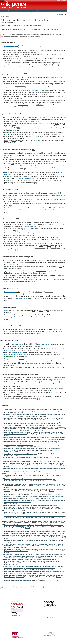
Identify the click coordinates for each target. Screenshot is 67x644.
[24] (16, 250)
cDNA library (25, 56)
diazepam (54, 82)
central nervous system (42, 136)
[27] (36, 277)
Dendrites (7, 233)
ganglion (29, 52)
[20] (60, 193)
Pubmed (21, 412)
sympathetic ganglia (32, 350)
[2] (38, 52)
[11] (41, 122)
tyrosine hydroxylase (22, 65)
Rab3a (6, 311)
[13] (59, 134)
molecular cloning (30, 393)
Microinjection (9, 117)
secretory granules (57, 296)
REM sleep (40, 105)
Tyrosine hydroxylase (11, 46)
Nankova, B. (38, 30)
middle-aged (26, 262)
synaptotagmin (52, 117)
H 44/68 (40, 90)
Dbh (17, 42)
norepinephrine (23, 105)
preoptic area (49, 292)
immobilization (43, 390)
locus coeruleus (40, 248)
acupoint (41, 367)
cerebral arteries (9, 399)
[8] (61, 94)
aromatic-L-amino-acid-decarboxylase (39, 361)
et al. (9, 30)
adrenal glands (56, 248)
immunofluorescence (35, 384)
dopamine (13, 130)
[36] (63, 367)
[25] (17, 265)
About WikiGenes (38, 588)
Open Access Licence (48, 588)
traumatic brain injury (11, 48)
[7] (31, 88)
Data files (7, 208)
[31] (10, 313)
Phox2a (52, 244)
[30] (6, 300)
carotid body (55, 181)
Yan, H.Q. (50, 30)
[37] (20, 386)
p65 (59, 117)
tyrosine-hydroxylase (31, 90)
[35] (12, 365)
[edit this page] (62, 14)
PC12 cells (36, 122)
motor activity (44, 92)
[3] (30, 56)
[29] (23, 294)
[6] (28, 80)
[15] (14, 143)
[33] (42, 334)
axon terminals (27, 235)
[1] (19, 48)
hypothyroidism (54, 63)
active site (37, 204)
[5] (32, 67)
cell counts (45, 208)
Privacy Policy (57, 588)
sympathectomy (32, 399)
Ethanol (7, 267)
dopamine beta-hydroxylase (32, 46)
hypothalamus (38, 292)
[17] (24, 170)
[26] (26, 269)
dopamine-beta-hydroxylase (43, 86)
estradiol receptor (28, 227)
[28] (34, 281)
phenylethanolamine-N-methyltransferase (17, 239)
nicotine (7, 178)
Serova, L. (4, 30)
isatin (55, 84)
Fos (59, 332)
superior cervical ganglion (15, 67)
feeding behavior (56, 96)
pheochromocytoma (11, 56)
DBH (29, 50)
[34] (26, 357)
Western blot (38, 378)
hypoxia (25, 59)
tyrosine (21, 359)
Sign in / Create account (62, 1)
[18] (59, 174)
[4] (45, 61)
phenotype (25, 202)
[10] (28, 107)
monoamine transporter (20, 298)
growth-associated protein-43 (20, 317)
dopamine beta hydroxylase (38, 103)
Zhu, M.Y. (26, 30)
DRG (19, 128)
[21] (11, 197)
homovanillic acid (35, 141)
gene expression (53, 193)
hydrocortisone (46, 162)
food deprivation (20, 86)
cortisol (13, 279)
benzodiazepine (35, 82)
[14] (23, 138)
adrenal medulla (47, 388)
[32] (7, 319)
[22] (6, 212)
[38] (39, 399)
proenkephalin (9, 350)
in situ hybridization (16, 176)
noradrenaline (17, 134)
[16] (10, 157)
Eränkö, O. (15, 30)
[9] (21, 99)
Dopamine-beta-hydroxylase (13, 141)
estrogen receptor (18, 344)
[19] (35, 183)
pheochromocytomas (20, 172)
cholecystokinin (17, 334)
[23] (33, 235)
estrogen (33, 193)
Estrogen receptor (10, 292)
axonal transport (17, 195)
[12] (18, 130)
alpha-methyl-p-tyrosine (25, 84)
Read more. (38, 37)
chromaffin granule (57, 311)
